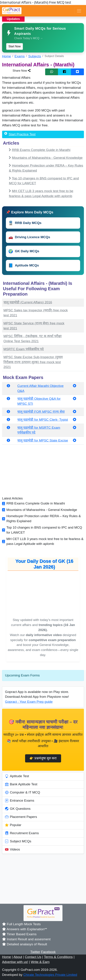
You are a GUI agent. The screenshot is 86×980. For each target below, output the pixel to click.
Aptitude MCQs (24, 266)
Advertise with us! (15, 962)
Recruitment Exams (22, 833)
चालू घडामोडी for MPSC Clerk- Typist (43, 420)
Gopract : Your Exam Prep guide (29, 702)
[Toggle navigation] (79, 11)
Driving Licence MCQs (29, 237)
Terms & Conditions (58, 957)
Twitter (35, 952)
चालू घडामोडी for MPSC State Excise (43, 440)
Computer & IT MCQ (23, 793)
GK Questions (18, 809)
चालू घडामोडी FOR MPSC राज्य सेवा (41, 412)
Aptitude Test (17, 776)
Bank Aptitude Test (21, 784)
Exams (20, 56)
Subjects (35, 56)
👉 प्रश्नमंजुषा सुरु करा (43, 758)
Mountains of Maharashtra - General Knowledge (47, 158)
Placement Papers (21, 817)
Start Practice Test (22, 134)
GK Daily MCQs (24, 251)
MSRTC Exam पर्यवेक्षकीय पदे (24, 349)
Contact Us (33, 957)
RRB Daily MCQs (25, 223)
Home (6, 56)
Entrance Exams (20, 801)
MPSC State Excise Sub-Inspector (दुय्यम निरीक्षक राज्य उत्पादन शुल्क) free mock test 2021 (33, 362)
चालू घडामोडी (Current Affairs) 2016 (28, 302)
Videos (12, 850)
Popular (13, 825)
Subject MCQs (18, 841)
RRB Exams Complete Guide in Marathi (41, 150)
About (18, 957)
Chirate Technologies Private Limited (50, 975)
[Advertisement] (43, 472)
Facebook (48, 952)
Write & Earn (40, 962)
